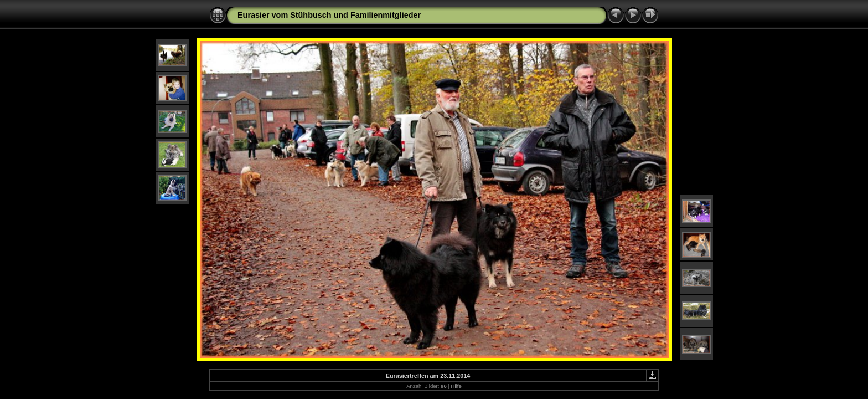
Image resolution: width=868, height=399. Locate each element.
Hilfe (456, 386)
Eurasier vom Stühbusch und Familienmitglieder (329, 15)
